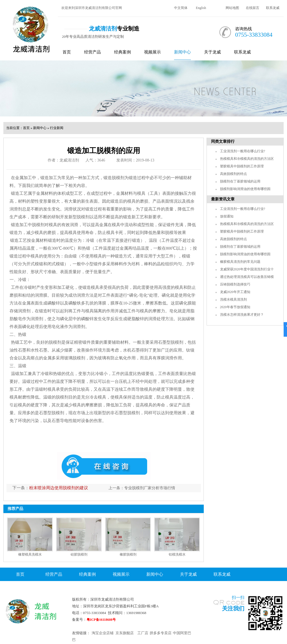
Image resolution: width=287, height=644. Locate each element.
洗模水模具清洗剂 (233, 299)
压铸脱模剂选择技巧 (235, 284)
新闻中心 (182, 52)
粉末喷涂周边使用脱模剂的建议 (59, 488)
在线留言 (253, 8)
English (201, 8)
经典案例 (122, 52)
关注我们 (233, 608)
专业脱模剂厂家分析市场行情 (150, 488)
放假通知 (227, 216)
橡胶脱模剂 (128, 554)
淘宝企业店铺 (103, 633)
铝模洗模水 (177, 554)
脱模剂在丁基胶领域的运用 (240, 181)
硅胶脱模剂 (79, 554)
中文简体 (181, 8)
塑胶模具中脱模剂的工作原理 (242, 166)
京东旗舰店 (125, 633)
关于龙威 (212, 52)
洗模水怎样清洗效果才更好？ (242, 315)
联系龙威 (273, 8)
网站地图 (232, 8)
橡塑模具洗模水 (30, 554)
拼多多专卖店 (161, 633)
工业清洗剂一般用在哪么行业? (243, 151)
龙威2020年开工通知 (235, 292)
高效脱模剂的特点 (233, 174)
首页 (67, 52)
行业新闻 (57, 128)
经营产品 (92, 52)
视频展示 (152, 52)
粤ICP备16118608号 (101, 620)
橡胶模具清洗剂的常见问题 (240, 262)
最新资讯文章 (223, 199)
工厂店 (143, 633)
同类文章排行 (223, 141)
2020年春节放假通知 (235, 307)
